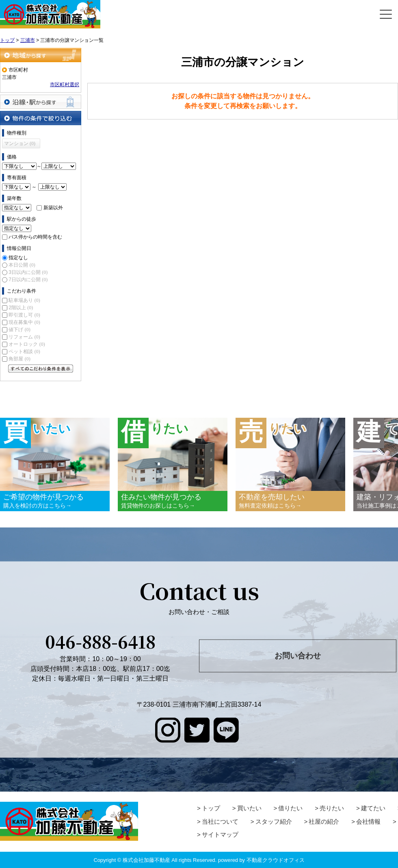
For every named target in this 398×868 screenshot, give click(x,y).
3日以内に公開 (28, 272)
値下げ (19, 330)
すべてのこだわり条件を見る (41, 369)
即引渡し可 (24, 315)
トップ (211, 808)
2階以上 (21, 308)
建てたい (373, 808)
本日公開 (22, 265)
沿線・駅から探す (41, 102)
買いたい (249, 808)
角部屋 (19, 359)
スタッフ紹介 (274, 821)
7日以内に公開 (28, 280)
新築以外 (53, 208)
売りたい (332, 808)
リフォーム (24, 337)
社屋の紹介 (324, 821)
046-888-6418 (100, 641)
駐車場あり (24, 300)
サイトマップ (220, 834)
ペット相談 (24, 352)
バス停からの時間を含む (35, 237)
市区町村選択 (65, 85)
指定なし (18, 258)
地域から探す (41, 55)
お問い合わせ (298, 656)
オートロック (27, 344)
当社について (220, 821)
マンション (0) (20, 143)
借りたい (290, 808)
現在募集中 (24, 322)
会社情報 (368, 821)
